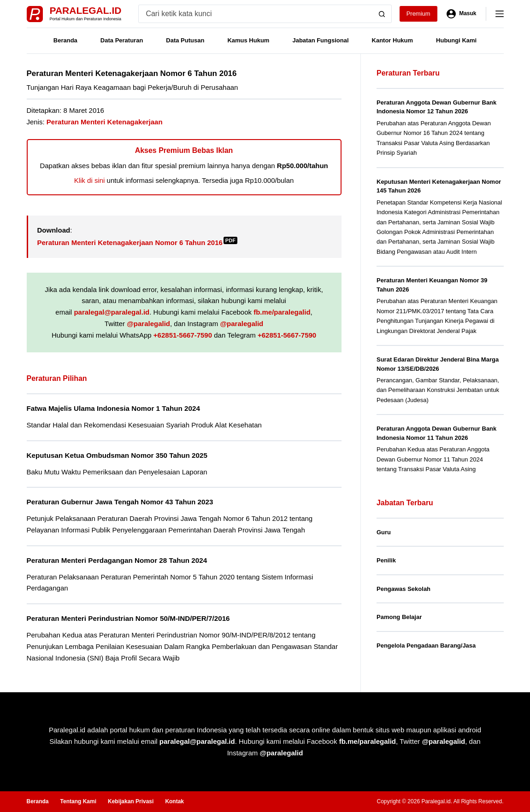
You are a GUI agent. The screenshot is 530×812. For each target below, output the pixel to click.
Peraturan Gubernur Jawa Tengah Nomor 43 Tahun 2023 (120, 502)
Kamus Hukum (248, 40)
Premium (418, 14)
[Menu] (500, 14)
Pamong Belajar (399, 617)
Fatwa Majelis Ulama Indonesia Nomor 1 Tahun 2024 (114, 408)
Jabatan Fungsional (320, 40)
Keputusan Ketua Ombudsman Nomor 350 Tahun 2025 (118, 455)
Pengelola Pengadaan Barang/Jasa (426, 646)
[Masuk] (462, 14)
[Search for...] (256, 14)
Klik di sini (90, 180)
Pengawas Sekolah (403, 589)
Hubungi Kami (456, 40)
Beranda (65, 40)
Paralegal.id (86, 10)
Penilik (386, 560)
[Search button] (382, 14)
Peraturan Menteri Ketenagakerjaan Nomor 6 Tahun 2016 (137, 242)
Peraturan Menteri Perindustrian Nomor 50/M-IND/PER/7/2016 (129, 618)
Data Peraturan (122, 40)
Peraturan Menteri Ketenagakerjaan (105, 122)
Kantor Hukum (393, 40)
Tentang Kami (78, 801)
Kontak (174, 801)
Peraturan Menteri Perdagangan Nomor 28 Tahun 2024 (117, 560)
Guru (384, 532)
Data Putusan (185, 40)
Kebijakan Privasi (131, 801)
